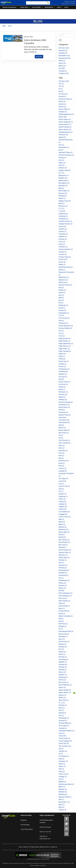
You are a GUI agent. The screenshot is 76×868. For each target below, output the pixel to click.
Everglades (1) (64, 313)
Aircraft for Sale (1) (65, 99)
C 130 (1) (62, 211)
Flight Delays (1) (64, 341)
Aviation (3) (63, 168)
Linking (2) (62, 501)
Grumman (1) (63, 384)
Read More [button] (39, 57)
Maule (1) (62, 524)
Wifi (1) (61, 799)
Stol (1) (61, 710)
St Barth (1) (63, 705)
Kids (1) (61, 456)
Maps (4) (62, 522)
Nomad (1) (62, 547)
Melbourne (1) (64, 529)
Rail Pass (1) (63, 624)
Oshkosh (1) (63, 565)
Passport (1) (63, 573)
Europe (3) (62, 310)
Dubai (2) (62, 293)
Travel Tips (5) (64, 743)
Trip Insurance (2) (65, 746)
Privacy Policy (34, 847)
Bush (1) (62, 203)
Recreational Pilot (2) (66, 631)
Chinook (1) (63, 239)
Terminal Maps (25, 825)
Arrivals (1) (62, 158)
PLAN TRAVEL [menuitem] (36, 7)
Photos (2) (62, 583)
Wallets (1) (62, 782)
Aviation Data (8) (64, 170)
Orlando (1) (63, 560)
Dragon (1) (62, 290)
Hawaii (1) (62, 387)
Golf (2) (61, 379)
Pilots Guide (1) (64, 606)
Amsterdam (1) (64, 147)
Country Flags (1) (65, 257)
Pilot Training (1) (64, 601)
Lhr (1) (61, 491)
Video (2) (62, 764)
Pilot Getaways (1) (65, 596)
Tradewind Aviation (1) (66, 731)
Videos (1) (62, 766)
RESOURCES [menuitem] (49, 7)
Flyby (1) (62, 356)
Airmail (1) (62, 104)
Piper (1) (62, 608)
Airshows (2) (63, 51)
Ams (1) (61, 145)
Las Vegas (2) (63, 478)
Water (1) (62, 787)
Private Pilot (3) (64, 611)
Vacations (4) (63, 761)
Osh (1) (61, 563)
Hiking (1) (62, 397)
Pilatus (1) (62, 588)
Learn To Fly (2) (64, 486)
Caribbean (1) (63, 219)
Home (4, 26)
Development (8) (64, 58)
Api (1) (61, 150)
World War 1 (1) (64, 802)
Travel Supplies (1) (65, 741)
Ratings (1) (62, 626)
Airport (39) (63, 117)
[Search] (48, 3)
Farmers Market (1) (65, 328)
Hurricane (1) (63, 412)
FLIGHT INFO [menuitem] (24, 7)
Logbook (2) (63, 507)
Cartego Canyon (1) (66, 224)
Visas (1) (62, 772)
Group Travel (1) (64, 382)
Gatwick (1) (63, 374)
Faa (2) (61, 321)
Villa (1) (61, 769)
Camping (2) (63, 216)
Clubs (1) (62, 244)
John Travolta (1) (65, 443)
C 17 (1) (61, 208)
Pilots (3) (62, 603)
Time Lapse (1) (64, 726)
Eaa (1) (61, 300)
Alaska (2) (62, 137)
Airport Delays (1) (65, 119)
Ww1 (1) (62, 805)
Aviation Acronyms (45, 827)
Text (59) (62, 68)
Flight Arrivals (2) (65, 338)
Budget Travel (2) (65, 201)
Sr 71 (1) (62, 703)
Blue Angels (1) (64, 191)
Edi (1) (61, 303)
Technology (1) (64, 718)
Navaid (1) (62, 537)
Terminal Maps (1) (65, 723)
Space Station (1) (65, 692)
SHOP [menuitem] (59, 7)
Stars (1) (62, 708)
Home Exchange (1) (66, 402)
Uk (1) (61, 754)
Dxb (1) (61, 295)
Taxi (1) (61, 715)
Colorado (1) (63, 247)
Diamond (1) (63, 282)
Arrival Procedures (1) (66, 155)
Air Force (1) (63, 94)
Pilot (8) (61, 591)
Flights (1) (62, 354)
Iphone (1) (62, 428)
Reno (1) (62, 639)
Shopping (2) (63, 677)
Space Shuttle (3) (65, 690)
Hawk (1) (62, 389)
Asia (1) (61, 160)
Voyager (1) (63, 777)
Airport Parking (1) (65, 127)
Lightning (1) (63, 496)
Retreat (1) (62, 644)
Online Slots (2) (64, 558)
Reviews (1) (63, 647)
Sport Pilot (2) (63, 700)
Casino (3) (62, 226)
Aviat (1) (62, 165)
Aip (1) (61, 91)
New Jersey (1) (64, 540)
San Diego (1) (63, 659)
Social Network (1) (65, 685)
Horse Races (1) (64, 407)
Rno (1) (61, 649)
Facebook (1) (63, 323)
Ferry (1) (62, 336)
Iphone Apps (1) (64, 430)
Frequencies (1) (64, 369)
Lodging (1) (63, 504)
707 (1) (61, 84)
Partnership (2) (64, 570)
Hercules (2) (63, 394)
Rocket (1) (62, 652)
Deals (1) (62, 270)
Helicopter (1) (63, 392)
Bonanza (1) (63, 193)
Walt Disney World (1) (66, 784)
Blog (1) (61, 188)
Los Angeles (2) (64, 512)
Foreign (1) (62, 364)
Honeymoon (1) (64, 405)
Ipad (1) (61, 425)
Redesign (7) (63, 636)
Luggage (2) (63, 514)
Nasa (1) (62, 535)
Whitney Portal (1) (65, 797)
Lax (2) (61, 484)
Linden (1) (62, 499)
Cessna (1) (62, 231)
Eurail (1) (62, 308)
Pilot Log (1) (63, 598)
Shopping (24, 820)
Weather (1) (63, 789)
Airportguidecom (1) (66, 132)
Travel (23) (62, 736)
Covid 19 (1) (63, 259)
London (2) (62, 509)
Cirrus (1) (62, 242)
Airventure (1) (63, 135)
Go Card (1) (63, 377)
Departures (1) (64, 277)
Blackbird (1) (63, 186)
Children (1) (63, 237)
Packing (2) (63, 568)
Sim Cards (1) (63, 682)
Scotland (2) (63, 665)
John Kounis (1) (64, 440)
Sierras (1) (62, 680)
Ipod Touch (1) (64, 433)
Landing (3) (63, 471)
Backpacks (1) (64, 175)
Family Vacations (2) (66, 326)
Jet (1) (61, 438)
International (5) (64, 422)
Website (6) (63, 792)
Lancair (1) (62, 468)
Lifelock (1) (62, 494)
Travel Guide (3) (64, 738)
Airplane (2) (63, 112)
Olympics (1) (63, 555)
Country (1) (63, 254)
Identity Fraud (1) (65, 415)
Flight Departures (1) (66, 344)
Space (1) (62, 66)
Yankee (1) (62, 810)
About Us (26, 847)
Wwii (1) (61, 807)
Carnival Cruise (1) (65, 221)
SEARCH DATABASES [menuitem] (9, 7)
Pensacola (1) (63, 575)
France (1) (62, 366)
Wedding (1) (63, 794)
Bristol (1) (62, 198)
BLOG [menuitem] (66, 7)
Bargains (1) (63, 178)
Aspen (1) (62, 163)
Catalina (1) (63, 229)
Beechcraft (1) (64, 180)
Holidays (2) (63, 400)
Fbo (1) (61, 331)
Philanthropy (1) (64, 580)
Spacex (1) (62, 695)
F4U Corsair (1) (64, 318)
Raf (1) (61, 619)
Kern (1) (61, 453)
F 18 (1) (61, 315)
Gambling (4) (63, 371)
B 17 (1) (61, 173)
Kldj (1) (61, 458)
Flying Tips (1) (64, 361)
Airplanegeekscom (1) (66, 114)
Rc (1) (61, 629)
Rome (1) (62, 654)
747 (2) (61, 86)
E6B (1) (61, 298)
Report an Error (45, 847)
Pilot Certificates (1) (66, 593)
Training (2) (63, 71)
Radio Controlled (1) (66, 616)
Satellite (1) (63, 662)
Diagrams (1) (63, 280)
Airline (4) (62, 101)
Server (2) (62, 672)
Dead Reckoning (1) (66, 267)
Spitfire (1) (62, 698)
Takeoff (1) (62, 713)
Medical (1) (62, 527)
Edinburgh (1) (63, 305)
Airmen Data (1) (64, 109)
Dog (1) (61, 287)
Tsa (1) (61, 749)
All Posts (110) (64, 48)
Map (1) (61, 519)
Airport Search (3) (65, 130)
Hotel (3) (62, 410)
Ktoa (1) (61, 466)
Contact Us (54, 847)
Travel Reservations (27, 829)
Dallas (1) (62, 265)
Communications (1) (66, 249)
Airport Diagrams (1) (66, 122)
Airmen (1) (62, 107)
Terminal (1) (63, 721)
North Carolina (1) (65, 550)
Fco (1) (61, 333)
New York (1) (63, 545)
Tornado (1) (63, 728)
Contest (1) (62, 252)
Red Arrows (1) (64, 634)
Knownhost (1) (64, 461)
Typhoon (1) (63, 751)
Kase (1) (62, 445)
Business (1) (63, 206)
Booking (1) (63, 196)
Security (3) (63, 667)
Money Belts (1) (64, 532)
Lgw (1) (61, 489)
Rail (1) (61, 621)
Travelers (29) (63, 73)
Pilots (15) (62, 63)
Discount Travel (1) (65, 285)
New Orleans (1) (64, 542)
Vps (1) (61, 779)
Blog (10, 26)
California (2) (63, 214)
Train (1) (62, 733)
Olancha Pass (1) (65, 552)
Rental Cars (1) (64, 642)
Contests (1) (63, 53)
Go (60, 40)
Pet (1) (61, 578)
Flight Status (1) (64, 349)
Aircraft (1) (62, 96)
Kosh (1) (62, 463)
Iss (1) (61, 435)
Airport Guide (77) (65, 124)
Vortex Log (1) (64, 774)
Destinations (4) (64, 56)
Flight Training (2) (65, 351)
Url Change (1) (64, 756)
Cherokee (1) (63, 234)
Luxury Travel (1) (65, 517)
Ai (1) (60, 89)
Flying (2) (62, 359)
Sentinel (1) (63, 670)
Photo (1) (62, 61)
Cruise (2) (62, 262)
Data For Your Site (45, 832)
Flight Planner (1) (65, 346)
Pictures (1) (63, 585)
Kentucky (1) (63, 451)
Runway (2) (63, 657)
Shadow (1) (63, 675)
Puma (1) (62, 614)
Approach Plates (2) (66, 152)
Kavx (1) (62, 448)
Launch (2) (62, 481)
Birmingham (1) (64, 183)
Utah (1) (61, 759)
